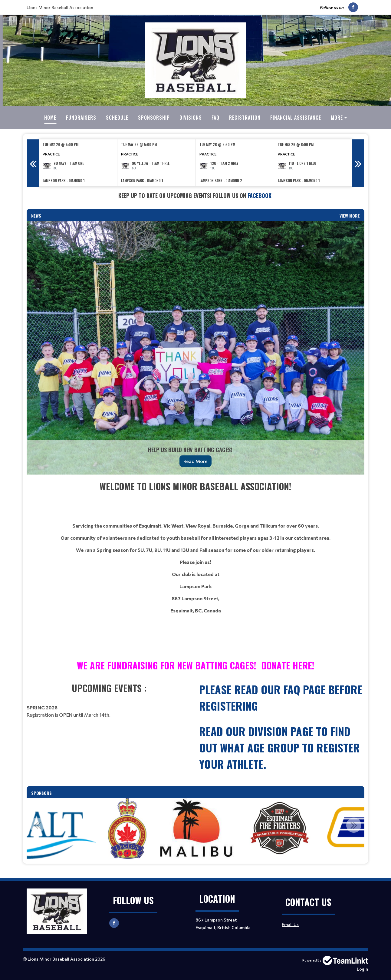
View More (350, 216)
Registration (245, 118)
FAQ (215, 118)
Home (50, 118)
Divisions (191, 118)
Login (362, 969)
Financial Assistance (296, 118)
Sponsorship (154, 118)
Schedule (117, 118)
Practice (51, 154)
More (337, 118)
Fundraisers (81, 118)
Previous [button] (33, 163)
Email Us (290, 924)
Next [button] (358, 163)
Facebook (260, 195)
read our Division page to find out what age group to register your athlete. (279, 747)
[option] (78, 163)
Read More (195, 461)
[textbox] (195, 196)
